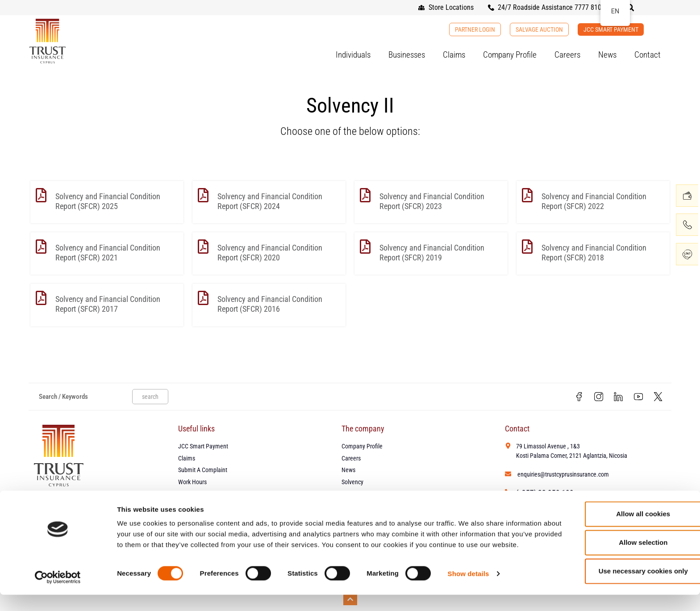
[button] (630, 8)
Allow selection (625, 551)
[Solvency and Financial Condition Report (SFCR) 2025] (41, 195)
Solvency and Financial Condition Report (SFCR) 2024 (270, 201)
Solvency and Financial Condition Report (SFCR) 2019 (432, 253)
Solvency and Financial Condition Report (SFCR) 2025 (108, 201)
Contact (648, 55)
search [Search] (150, 397)
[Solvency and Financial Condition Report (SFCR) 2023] (365, 195)
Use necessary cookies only (625, 580)
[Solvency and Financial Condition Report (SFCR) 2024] (203, 195)
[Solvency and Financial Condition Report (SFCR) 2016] (203, 298)
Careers (567, 55)
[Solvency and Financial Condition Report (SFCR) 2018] (527, 247)
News (607, 55)
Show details (469, 593)
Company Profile (510, 55)
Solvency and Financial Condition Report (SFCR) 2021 (108, 253)
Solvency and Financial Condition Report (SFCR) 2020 (270, 253)
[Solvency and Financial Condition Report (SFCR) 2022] (527, 195)
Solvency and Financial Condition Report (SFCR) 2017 (108, 304)
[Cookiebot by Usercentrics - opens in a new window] (58, 594)
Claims (454, 55)
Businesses (407, 55)
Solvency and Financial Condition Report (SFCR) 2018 (594, 253)
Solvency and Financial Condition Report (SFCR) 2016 (270, 304)
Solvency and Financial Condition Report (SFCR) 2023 (432, 201)
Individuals (353, 55)
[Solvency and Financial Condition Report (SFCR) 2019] (365, 247)
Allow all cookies (626, 523)
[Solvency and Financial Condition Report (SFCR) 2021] (41, 247)
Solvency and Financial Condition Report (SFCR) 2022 (594, 201)
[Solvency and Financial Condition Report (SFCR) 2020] (203, 247)
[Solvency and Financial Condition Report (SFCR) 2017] (41, 298)
